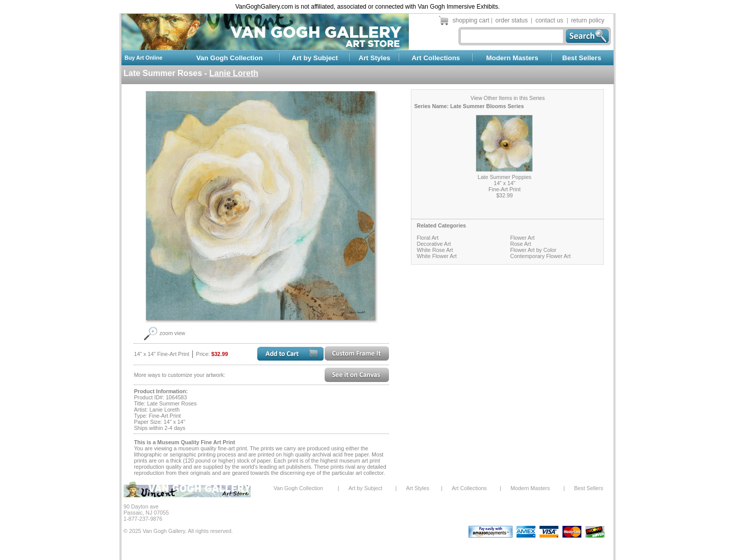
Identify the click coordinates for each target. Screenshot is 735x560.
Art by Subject (315, 58)
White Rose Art (435, 250)
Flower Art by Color (533, 250)
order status (512, 20)
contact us (549, 20)
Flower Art (522, 238)
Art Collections (436, 58)
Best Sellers (582, 58)
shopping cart (471, 20)
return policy (588, 20)
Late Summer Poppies (505, 177)
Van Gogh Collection (229, 58)
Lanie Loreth (234, 73)
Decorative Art (434, 244)
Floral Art (427, 238)
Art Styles (375, 58)
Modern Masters (512, 58)
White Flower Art (436, 256)
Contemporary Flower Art (540, 256)
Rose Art (520, 244)
